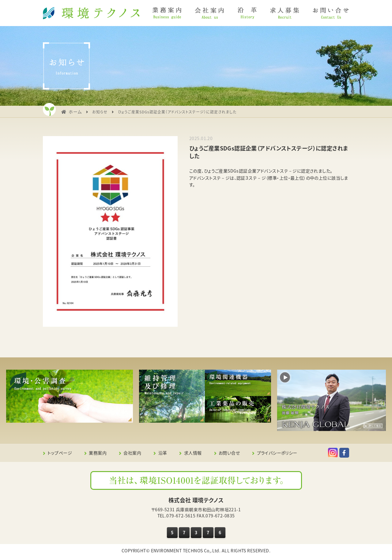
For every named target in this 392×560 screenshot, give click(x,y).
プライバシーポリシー (277, 453)
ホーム (75, 112)
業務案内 (98, 453)
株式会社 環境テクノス (196, 500)
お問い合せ (229, 453)
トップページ (60, 453)
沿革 (163, 453)
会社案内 (132, 453)
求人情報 (193, 453)
